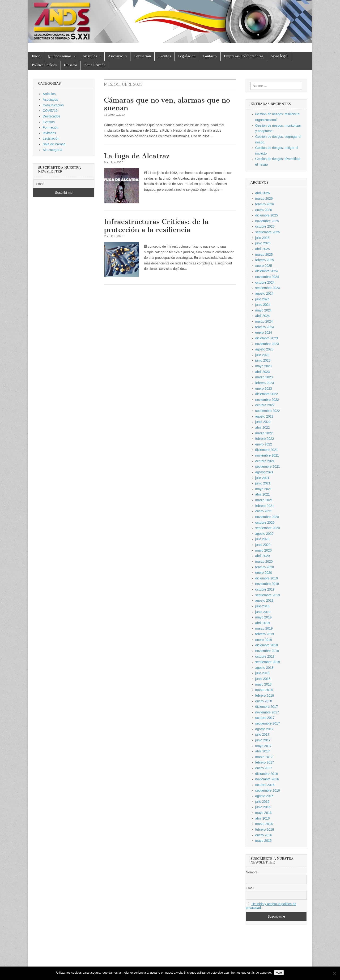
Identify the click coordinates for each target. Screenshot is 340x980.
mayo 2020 (263, 550)
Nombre (252, 872)
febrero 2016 (265, 829)
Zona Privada (95, 65)
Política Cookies (44, 65)
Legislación (187, 56)
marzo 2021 (264, 500)
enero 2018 (264, 701)
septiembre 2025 (268, 232)
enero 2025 (264, 266)
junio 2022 (263, 422)
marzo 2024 (264, 321)
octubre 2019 (265, 589)
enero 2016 (264, 835)
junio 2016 (263, 807)
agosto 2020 (264, 534)
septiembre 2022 (268, 411)
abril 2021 (263, 494)
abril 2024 (263, 316)
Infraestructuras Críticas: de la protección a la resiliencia (156, 226)
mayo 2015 (263, 841)
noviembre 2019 (267, 584)
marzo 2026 (264, 199)
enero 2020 (264, 573)
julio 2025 (262, 238)
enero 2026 (264, 210)
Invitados (49, 133)
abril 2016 (263, 818)
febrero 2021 (265, 506)
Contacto (210, 56)
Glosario (70, 65)
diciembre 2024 (267, 271)
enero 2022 (264, 444)
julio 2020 (262, 539)
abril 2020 (263, 556)
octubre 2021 (265, 461)
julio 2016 (262, 802)
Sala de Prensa (54, 144)
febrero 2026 (265, 204)
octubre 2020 (265, 522)
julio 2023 (262, 355)
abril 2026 (263, 193)
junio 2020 (263, 545)
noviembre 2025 (267, 221)
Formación (143, 56)
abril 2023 (263, 372)
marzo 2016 (264, 824)
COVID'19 (50, 111)
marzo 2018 (264, 690)
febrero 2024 (265, 327)
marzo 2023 (264, 377)
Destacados (51, 116)
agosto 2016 (264, 796)
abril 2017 (263, 751)
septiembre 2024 (268, 288)
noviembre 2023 (267, 344)
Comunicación (53, 105)
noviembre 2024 (267, 277)
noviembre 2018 (267, 651)
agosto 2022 (264, 416)
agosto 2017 (264, 729)
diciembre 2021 (267, 450)
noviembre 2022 (267, 400)
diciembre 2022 (267, 394)
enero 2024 (264, 332)
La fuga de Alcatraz (137, 156)
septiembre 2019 (268, 595)
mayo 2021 (263, 489)
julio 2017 (262, 734)
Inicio (36, 56)
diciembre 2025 (267, 215)
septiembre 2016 (268, 790)
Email (250, 888)
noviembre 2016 (267, 779)
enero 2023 (264, 389)
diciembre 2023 (267, 338)
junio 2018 (263, 679)
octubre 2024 (265, 282)
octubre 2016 (265, 785)
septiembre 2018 (268, 662)
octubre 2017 (265, 718)
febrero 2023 (265, 383)
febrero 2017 (265, 762)
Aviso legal (279, 56)
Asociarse (116, 56)
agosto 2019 (264, 600)
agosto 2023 (264, 349)
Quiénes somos (60, 56)
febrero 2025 (265, 260)
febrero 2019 (265, 634)
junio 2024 (263, 305)
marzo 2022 (264, 433)
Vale (279, 973)
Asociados (50, 99)
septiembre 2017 (268, 723)
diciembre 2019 (267, 578)
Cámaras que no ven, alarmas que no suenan (167, 104)
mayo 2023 (263, 366)
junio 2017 (263, 740)
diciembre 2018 (267, 645)
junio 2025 (263, 243)
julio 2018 (262, 673)
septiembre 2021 (268, 466)
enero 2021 (264, 511)
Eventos (164, 56)
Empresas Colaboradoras (244, 56)
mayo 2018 (263, 684)
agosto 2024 (264, 294)
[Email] (64, 184)
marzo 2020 (264, 561)
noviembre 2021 (267, 455)
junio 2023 (263, 360)
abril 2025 (263, 249)
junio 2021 (263, 483)
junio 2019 (263, 612)
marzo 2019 (264, 628)
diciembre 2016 (267, 774)
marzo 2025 (264, 255)
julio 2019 (262, 606)
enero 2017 (264, 768)
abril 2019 (263, 623)
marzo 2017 (264, 757)
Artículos (90, 56)
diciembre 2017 (267, 707)
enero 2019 (264, 640)
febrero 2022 (265, 439)
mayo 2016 (263, 813)
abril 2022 (263, 427)
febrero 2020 (265, 567)
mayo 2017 (263, 746)
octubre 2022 (265, 405)
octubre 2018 (265, 656)
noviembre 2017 (267, 712)
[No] (334, 973)
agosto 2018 (264, 668)
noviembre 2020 (267, 517)
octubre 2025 (265, 226)
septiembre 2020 (268, 528)
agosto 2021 (264, 472)
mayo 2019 (263, 617)
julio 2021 (262, 478)
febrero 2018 (265, 695)
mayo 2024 (263, 310)
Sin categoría (53, 150)
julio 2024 (262, 299)
